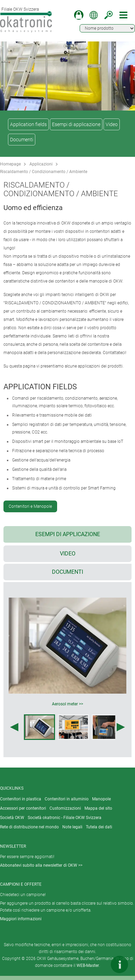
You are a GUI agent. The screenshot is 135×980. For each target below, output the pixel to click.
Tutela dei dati (99, 827)
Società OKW (12, 818)
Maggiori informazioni (21, 919)
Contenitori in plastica (21, 799)
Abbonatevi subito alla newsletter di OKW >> (41, 865)
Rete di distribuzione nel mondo (29, 827)
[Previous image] (14, 727)
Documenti (22, 140)
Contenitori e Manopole (30, 506)
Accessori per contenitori (23, 808)
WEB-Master (88, 965)
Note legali (72, 827)
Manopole (101, 799)
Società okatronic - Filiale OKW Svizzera (65, 818)
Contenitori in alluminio (67, 799)
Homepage (10, 164)
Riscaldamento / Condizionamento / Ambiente (44, 172)
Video (112, 124)
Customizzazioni (65, 808)
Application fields (28, 124)
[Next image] (121, 727)
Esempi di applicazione (76, 124)
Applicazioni (41, 164)
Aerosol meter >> (67, 704)
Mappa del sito (98, 808)
